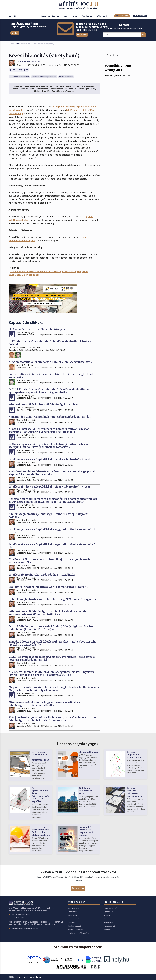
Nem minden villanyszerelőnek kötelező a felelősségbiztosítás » (50, 417)
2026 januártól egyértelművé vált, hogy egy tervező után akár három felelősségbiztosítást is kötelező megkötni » (52, 719)
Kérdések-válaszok (51, 16)
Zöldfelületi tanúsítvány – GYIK (87, 791)
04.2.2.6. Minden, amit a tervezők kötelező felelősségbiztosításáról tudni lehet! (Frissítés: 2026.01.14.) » (51, 628)
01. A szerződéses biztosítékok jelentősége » (37, 329)
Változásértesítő (111, 908)
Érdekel (15, 33)
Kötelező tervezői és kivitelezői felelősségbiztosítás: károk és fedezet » (50, 343)
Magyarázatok (71, 16)
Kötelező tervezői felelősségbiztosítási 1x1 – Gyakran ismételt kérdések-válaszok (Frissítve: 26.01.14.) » (49, 613)
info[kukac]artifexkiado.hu (23, 915)
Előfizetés (122, 16)
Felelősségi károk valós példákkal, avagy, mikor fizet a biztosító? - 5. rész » (52, 531)
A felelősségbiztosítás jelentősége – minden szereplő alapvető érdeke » (48, 515)
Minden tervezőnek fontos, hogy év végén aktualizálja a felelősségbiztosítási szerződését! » (44, 704)
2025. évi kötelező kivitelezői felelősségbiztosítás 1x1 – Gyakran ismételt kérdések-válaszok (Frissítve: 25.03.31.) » (51, 673)
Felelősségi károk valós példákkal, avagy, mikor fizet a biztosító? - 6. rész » (52, 546)
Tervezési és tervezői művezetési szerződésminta (135, 792)
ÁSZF (106, 919)
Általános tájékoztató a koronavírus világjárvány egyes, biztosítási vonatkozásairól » (51, 561)
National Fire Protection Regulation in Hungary (87, 831)
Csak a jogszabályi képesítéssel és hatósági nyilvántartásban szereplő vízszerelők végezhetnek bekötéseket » (49, 446)
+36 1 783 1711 (19, 918)
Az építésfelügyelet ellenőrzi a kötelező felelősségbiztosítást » (51, 362)
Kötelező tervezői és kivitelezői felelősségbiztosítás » (43, 404)
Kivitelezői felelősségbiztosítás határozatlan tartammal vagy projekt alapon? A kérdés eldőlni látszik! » (53, 473)
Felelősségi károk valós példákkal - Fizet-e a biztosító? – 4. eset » (50, 487)
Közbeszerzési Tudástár (78, 933)
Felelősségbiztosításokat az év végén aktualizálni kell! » (44, 575)
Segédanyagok (74, 926)
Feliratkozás (82, 35)
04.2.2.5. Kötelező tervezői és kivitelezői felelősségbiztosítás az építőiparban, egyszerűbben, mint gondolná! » (49, 391)
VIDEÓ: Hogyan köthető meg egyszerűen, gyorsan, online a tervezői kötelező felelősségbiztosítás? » (52, 658)
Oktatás (107, 930)
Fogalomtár (88, 16)
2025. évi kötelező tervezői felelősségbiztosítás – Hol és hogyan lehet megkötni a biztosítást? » (53, 643)
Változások (103, 16)
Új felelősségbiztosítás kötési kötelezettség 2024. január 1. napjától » (53, 599)
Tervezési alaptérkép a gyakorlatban (134, 755)
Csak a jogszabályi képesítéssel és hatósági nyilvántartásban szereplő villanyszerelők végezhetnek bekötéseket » (49, 430)
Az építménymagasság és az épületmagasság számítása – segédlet (42, 795)
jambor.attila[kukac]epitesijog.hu (25, 928)
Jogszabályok (74, 919)
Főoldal (11, 44)
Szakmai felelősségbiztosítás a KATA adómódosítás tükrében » (49, 587)
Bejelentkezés (140, 16)
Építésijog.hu (113, 55)
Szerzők (107, 915)
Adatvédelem (109, 922)
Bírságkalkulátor (89, 752)
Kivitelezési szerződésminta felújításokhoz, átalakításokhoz (41, 831)
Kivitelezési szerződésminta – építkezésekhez (40, 756)
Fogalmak (73, 912)
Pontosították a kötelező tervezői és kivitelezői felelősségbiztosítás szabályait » (52, 376)
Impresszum (109, 926)
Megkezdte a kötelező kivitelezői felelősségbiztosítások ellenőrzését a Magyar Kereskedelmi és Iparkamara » (54, 689)
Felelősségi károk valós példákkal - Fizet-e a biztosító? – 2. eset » (50, 459)
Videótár (72, 922)
